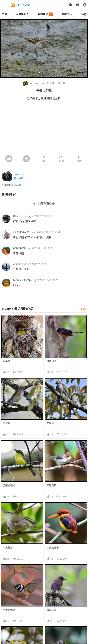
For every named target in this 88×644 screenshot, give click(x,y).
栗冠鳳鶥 (51, 485)
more (83, 309)
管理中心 (67, 14)
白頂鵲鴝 (51, 361)
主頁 (4, 14)
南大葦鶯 (8, 548)
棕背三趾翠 (53, 548)
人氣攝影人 (22, 14)
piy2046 (30, 83)
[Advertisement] (44, 129)
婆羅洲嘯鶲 (9, 485)
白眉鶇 (7, 423)
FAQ (84, 14)
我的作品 (45, 14)
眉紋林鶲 (51, 610)
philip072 (18, 248)
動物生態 (17, 185)
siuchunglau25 (22, 232)
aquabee (18, 264)
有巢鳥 (7, 361)
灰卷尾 (50, 423)
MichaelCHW (21, 280)
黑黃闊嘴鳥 (9, 610)
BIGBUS (18, 216)
